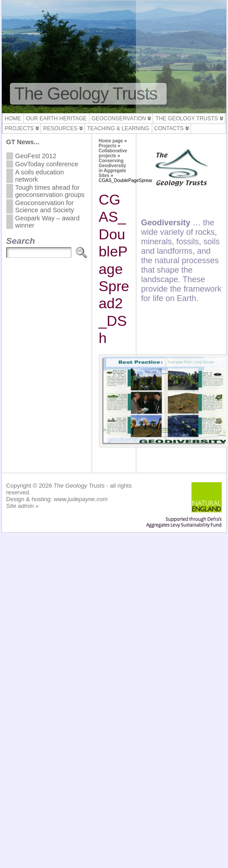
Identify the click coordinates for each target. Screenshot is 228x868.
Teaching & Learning (118, 128)
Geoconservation (119, 119)
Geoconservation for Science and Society (45, 206)
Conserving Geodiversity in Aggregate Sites (113, 168)
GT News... (23, 142)
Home (13, 119)
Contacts (169, 128)
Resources (60, 128)
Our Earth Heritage (56, 119)
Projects (19, 128)
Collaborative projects (113, 153)
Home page (111, 141)
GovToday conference (47, 164)
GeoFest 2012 (36, 156)
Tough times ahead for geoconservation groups (50, 191)
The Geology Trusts (86, 94)
